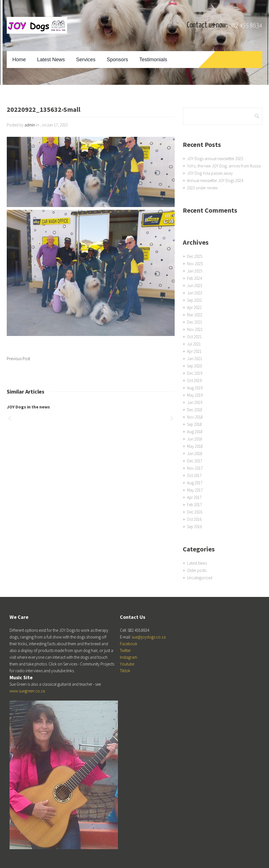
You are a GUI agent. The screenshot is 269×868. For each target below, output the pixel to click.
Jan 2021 (195, 359)
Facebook (129, 644)
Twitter (125, 650)
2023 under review (202, 188)
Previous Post (18, 359)
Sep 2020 (194, 366)
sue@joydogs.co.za (149, 637)
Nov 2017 (195, 468)
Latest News (51, 60)
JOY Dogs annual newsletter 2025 (215, 159)
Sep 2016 (194, 527)
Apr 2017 (194, 497)
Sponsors (117, 60)
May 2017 (195, 490)
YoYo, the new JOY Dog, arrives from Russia (224, 166)
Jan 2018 (195, 454)
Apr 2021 (194, 351)
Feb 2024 (194, 278)
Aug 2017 (195, 483)
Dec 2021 (195, 322)
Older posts (197, 570)
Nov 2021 (195, 329)
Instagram (128, 657)
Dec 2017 (195, 461)
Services (86, 60)
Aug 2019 (195, 388)
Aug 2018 (195, 432)
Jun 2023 (195, 286)
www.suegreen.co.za (27, 691)
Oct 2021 (194, 337)
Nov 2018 (195, 417)
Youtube (127, 664)
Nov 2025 (195, 264)
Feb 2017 (194, 505)
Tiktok (125, 671)
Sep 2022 (194, 300)
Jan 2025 (195, 271)
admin (30, 125)
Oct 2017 (194, 475)
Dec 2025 (195, 256)
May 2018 (195, 446)
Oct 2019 (194, 380)
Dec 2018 (195, 410)
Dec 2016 (195, 512)
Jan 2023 (195, 293)
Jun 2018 (195, 439)
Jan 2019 (195, 402)
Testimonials (153, 60)
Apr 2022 (194, 307)
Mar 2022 (195, 315)
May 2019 (195, 395)
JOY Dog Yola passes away (210, 173)
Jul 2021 (194, 344)
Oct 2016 (194, 519)
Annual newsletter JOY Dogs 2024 (215, 180)
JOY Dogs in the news (28, 407)
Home (19, 60)
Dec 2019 (195, 373)
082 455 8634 (246, 26)
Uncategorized (200, 578)
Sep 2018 (194, 424)
